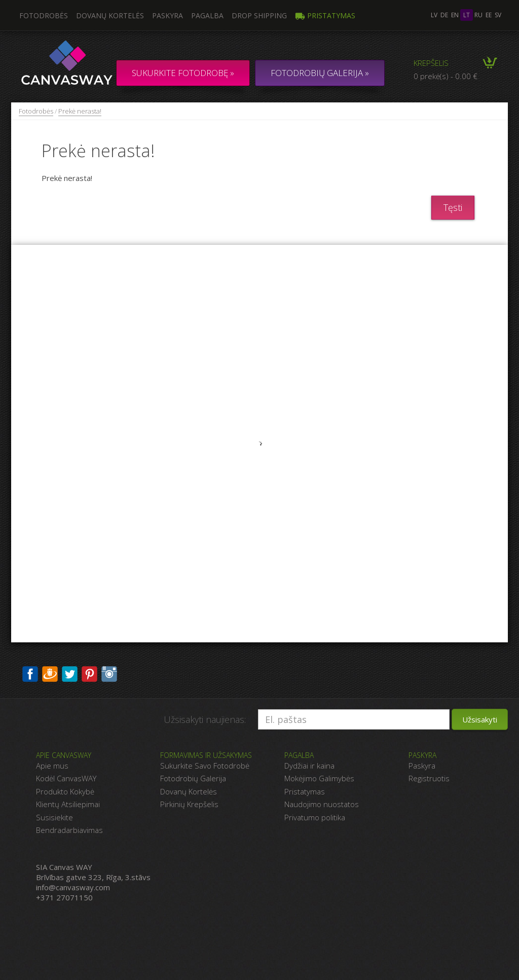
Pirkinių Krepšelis (189, 804)
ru (478, 15)
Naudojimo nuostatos (322, 804)
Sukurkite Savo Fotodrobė (205, 766)
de (444, 15)
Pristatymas (325, 15)
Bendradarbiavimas (69, 830)
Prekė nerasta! (80, 111)
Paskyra (168, 15)
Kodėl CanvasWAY (66, 778)
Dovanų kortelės (110, 15)
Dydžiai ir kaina (309, 766)
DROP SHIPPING (259, 15)
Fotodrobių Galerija (193, 778)
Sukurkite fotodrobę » (183, 73)
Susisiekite (54, 817)
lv (434, 15)
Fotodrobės (36, 111)
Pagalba (207, 15)
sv (498, 15)
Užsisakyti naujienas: (205, 719)
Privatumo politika (315, 817)
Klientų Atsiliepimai (68, 804)
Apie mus (52, 766)
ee (489, 15)
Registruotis (429, 778)
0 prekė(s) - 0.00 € (446, 76)
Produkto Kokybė (65, 791)
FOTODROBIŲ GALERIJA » (320, 73)
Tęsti (453, 207)
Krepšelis (431, 63)
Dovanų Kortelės (189, 791)
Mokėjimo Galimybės (319, 778)
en (455, 15)
